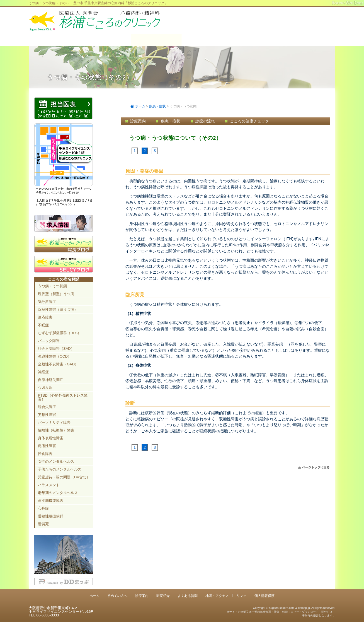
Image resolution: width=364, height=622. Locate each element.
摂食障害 (45, 454)
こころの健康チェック (249, 121)
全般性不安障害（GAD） (58, 364)
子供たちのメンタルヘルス (60, 469)
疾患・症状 (157, 106)
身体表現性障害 (51, 438)
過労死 (43, 524)
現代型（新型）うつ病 (56, 294)
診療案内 (156, 40)
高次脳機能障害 (51, 501)
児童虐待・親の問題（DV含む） (64, 477)
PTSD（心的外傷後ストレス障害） (63, 397)
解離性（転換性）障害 (56, 430)
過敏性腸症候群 (51, 516)
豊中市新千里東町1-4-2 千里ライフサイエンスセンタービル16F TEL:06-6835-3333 (303, 28)
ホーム (54, 40)
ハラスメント (49, 485)
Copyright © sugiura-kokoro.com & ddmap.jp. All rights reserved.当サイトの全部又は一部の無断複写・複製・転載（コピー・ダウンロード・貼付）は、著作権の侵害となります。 (281, 612)
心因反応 (45, 388)
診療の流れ (205, 121)
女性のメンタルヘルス (56, 461)
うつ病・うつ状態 (52, 286)
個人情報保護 (264, 596)
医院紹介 (208, 40)
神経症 (43, 372)
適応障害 (45, 317)
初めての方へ (105, 40)
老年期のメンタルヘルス (58, 493)
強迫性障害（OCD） (55, 356)
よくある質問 (259, 40)
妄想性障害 (47, 415)
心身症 (43, 508)
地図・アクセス (310, 40)
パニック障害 (49, 341)
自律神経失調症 (51, 380)
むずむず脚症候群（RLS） (60, 333)
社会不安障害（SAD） (56, 349)
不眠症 (43, 325)
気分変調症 (47, 302)
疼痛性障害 (47, 446)
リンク (242, 596)
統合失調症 (47, 407)
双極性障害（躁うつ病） (58, 309)
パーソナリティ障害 (54, 422)
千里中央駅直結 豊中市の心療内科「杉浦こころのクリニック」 (94, 21)
